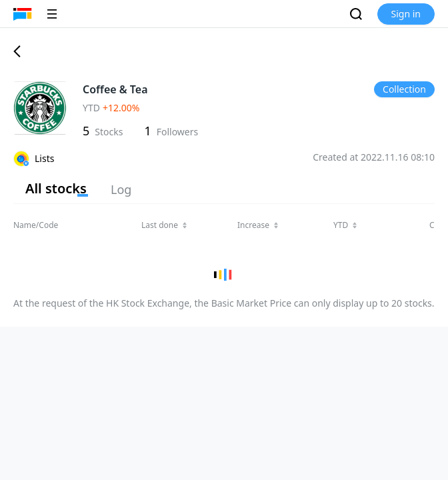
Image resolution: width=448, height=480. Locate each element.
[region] (224, 253)
